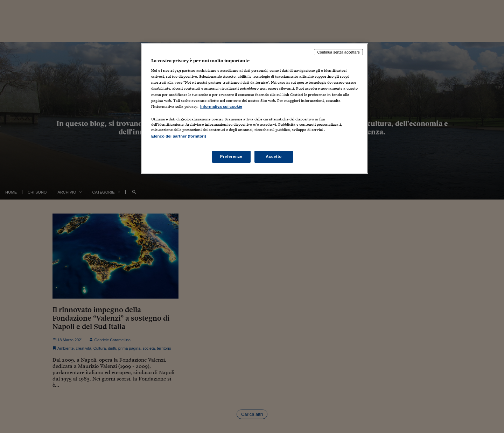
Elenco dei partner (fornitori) (179, 136)
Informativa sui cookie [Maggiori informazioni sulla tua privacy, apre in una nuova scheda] (221, 106)
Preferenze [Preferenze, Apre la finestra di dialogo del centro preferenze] (231, 156)
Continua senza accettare (338, 52)
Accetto (274, 156)
